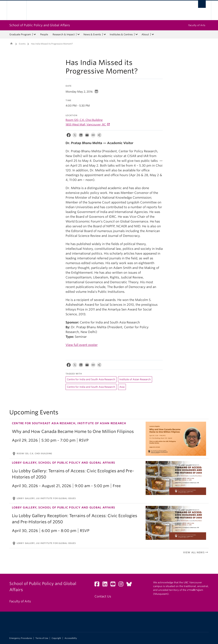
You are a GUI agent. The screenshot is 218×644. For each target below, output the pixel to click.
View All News (196, 552)
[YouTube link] (114, 585)
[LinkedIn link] (106, 585)
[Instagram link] (122, 585)
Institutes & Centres (121, 34)
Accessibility (71, 638)
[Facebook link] (98, 585)
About (145, 34)
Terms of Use (42, 638)
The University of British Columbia (17, 10)
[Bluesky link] (130, 585)
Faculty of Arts (197, 25)
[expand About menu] (153, 34)
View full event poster (82, 345)
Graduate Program (20, 34)
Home (11, 43)
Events (22, 44)
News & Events (92, 34)
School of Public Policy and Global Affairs (40, 25)
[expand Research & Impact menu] (79, 34)
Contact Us (103, 596)
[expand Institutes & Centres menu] (137, 34)
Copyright (56, 638)
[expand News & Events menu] (105, 34)
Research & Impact (64, 34)
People (44, 34)
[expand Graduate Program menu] (35, 34)
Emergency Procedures (21, 638)
